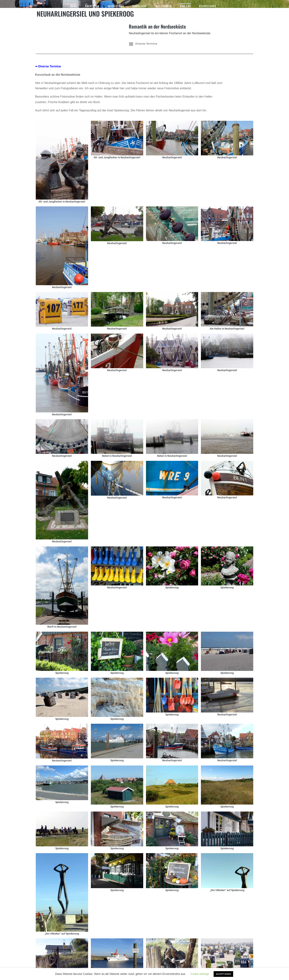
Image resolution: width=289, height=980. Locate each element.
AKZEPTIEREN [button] (223, 974)
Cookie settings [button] (200, 974)
